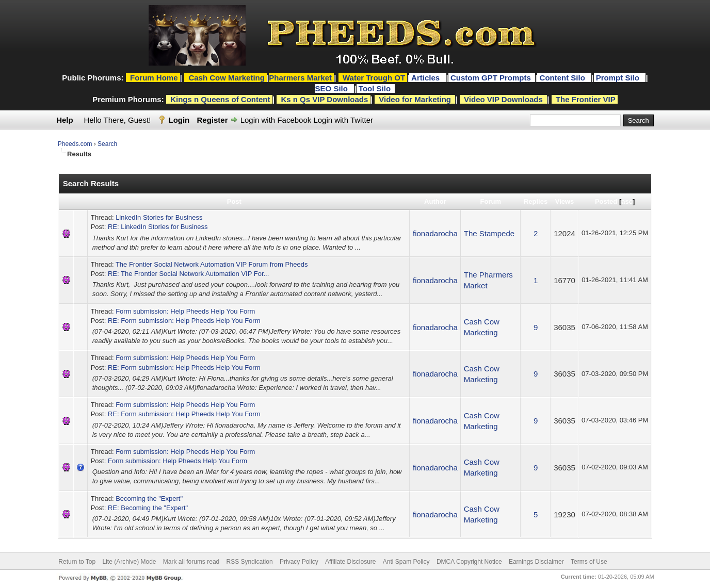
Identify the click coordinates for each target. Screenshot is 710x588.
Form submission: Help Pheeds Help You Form (185, 311)
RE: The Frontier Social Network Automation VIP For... (188, 274)
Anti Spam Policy (406, 562)
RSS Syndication (250, 562)
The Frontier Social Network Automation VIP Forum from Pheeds (212, 264)
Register (212, 120)
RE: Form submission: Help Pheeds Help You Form (184, 321)
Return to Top (77, 562)
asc (627, 201)
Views (565, 201)
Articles (426, 78)
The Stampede (489, 233)
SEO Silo (333, 88)
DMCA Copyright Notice (469, 562)
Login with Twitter (343, 120)
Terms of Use (589, 562)
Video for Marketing (415, 99)
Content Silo (564, 78)
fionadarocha (435, 233)
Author (435, 201)
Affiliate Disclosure (350, 562)
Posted (606, 201)
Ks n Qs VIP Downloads (324, 99)
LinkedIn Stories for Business (159, 217)
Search (107, 144)
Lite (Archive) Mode (129, 562)
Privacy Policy (299, 562)
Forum (491, 201)
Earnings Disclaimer (536, 562)
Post (234, 201)
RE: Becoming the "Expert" (148, 508)
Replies (536, 201)
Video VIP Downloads (503, 99)
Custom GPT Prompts (491, 78)
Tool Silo (376, 88)
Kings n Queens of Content (220, 99)
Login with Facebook (276, 120)
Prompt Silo (619, 78)
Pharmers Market (300, 78)
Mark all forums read (191, 562)
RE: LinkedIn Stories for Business (158, 227)
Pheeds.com (75, 144)
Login (179, 120)
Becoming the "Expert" (149, 499)
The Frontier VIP (586, 99)
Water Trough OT (374, 78)
